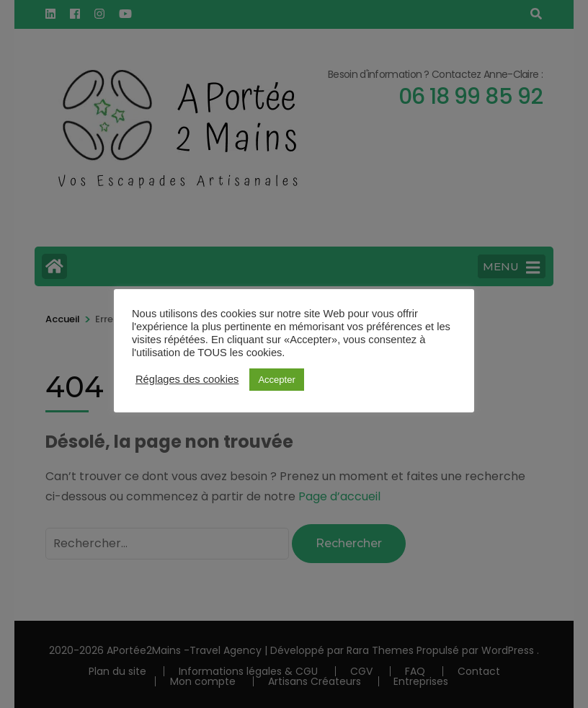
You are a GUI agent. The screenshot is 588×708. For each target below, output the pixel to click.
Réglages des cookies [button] (187, 379)
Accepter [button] (276, 380)
